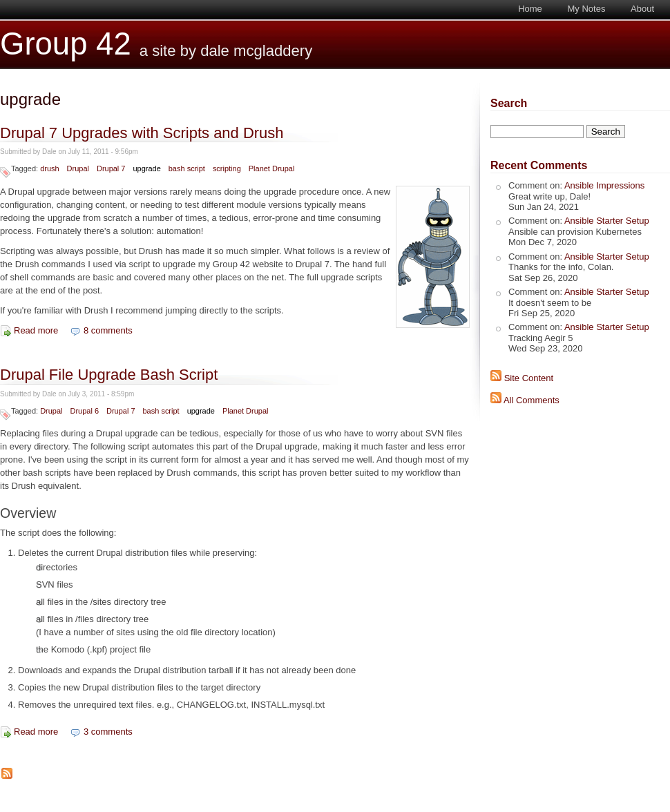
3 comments (108, 732)
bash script (187, 168)
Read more (36, 330)
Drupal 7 (111, 168)
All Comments (532, 400)
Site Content (529, 378)
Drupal (78, 168)
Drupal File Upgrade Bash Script (109, 375)
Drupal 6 (84, 411)
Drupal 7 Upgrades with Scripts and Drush (142, 133)
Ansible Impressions (604, 185)
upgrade (146, 168)
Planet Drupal (272, 168)
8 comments (108, 330)
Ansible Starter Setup (607, 221)
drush (49, 168)
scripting (227, 168)
